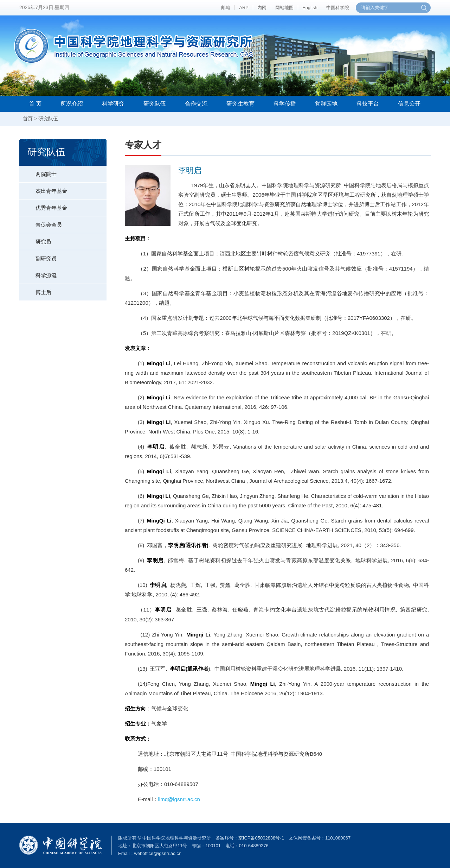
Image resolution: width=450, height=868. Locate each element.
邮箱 (226, 8)
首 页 (35, 104)
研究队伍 (155, 104)
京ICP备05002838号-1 (261, 838)
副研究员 (38, 256)
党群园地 (326, 104)
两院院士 (38, 171)
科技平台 (368, 104)
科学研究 (113, 104)
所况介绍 (72, 104)
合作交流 (196, 104)
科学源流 (38, 273)
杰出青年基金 (43, 188)
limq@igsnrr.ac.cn (179, 799)
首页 (28, 119)
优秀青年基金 (43, 205)
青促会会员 (41, 222)
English (310, 8)
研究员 (35, 239)
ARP (244, 8)
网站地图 (284, 8)
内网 (262, 8)
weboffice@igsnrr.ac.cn (158, 853)
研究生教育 (240, 104)
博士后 (35, 290)
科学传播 (285, 104)
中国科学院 (338, 8)
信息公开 (409, 104)
